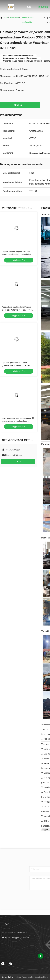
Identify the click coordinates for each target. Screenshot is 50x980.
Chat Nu (20, 105)
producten (14, 18)
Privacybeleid (8, 977)
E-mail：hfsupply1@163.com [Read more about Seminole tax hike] (15, 938)
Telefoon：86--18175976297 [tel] (15, 933)
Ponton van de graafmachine (27, 20)
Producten (42, 7)
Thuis (28, 7)
